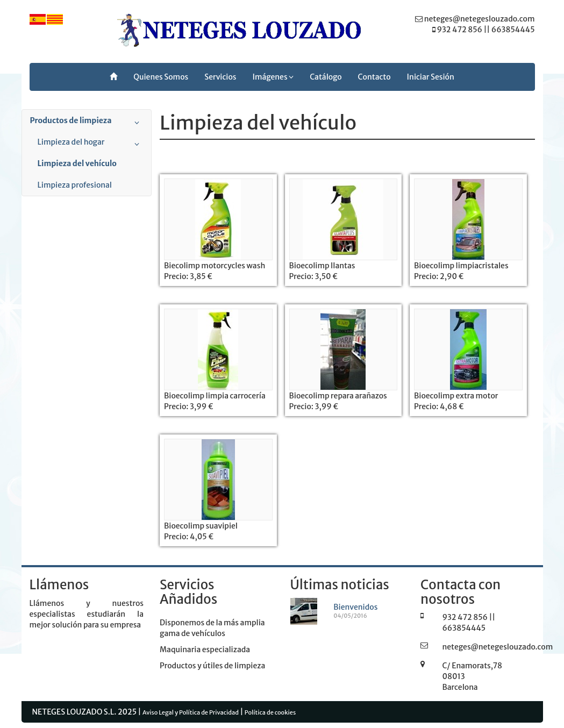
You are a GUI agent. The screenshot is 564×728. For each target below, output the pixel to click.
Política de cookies (270, 712)
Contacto (374, 77)
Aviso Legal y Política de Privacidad (191, 712)
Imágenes (273, 77)
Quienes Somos (161, 77)
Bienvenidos (355, 607)
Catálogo (326, 77)
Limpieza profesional (75, 185)
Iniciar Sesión (431, 77)
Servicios (220, 77)
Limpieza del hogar (91, 144)
